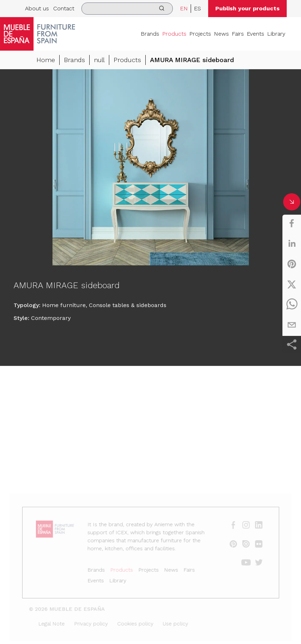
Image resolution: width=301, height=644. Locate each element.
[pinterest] (292, 264)
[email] (292, 325)
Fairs (238, 34)
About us (37, 8)
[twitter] (292, 284)
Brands (150, 34)
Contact (64, 8)
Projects (200, 34)
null (99, 60)
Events (255, 34)
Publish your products (247, 8)
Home (46, 60)
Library (276, 34)
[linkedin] (292, 244)
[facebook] (292, 223)
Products (174, 34)
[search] (127, 9)
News (221, 34)
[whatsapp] (292, 305)
